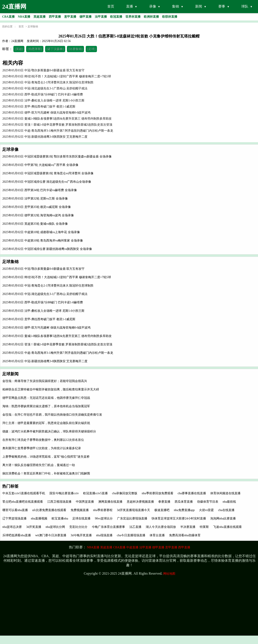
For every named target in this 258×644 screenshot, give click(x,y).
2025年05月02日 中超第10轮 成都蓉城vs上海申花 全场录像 (41, 232)
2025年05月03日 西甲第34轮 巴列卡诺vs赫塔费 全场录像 (40, 190)
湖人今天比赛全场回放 (161, 527)
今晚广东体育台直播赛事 (108, 527)
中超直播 (132, 547)
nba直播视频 (39, 518)
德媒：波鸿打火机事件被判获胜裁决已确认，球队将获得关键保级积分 (49, 431)
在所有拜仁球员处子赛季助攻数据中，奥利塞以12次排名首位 (43, 440)
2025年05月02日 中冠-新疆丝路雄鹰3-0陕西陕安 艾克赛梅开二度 (45, 361)
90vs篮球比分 (104, 518)
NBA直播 (93, 547)
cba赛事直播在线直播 (192, 493)
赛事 (222, 6)
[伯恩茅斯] (35, 49)
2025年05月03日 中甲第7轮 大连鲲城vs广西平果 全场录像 (40, 165)
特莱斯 (204, 527)
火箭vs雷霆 (206, 510)
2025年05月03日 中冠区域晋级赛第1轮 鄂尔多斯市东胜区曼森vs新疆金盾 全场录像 (57, 157)
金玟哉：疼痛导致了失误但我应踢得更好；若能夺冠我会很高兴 (45, 381)
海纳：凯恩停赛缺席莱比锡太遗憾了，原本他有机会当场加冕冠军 (46, 406)
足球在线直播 (81, 518)
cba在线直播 (226, 510)
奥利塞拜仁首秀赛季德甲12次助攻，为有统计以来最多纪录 (42, 448)
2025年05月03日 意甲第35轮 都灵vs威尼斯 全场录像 (37, 207)
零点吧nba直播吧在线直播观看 (23, 502)
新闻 (199, 6)
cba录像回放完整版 (125, 493)
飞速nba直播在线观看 (227, 527)
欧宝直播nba (60, 518)
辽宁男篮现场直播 (14, 518)
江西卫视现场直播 (59, 502)
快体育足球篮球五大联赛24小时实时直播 (179, 518)
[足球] (91, 49)
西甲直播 (184, 547)
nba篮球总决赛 (12, 527)
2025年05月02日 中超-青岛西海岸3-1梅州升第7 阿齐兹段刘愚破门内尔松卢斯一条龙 (58, 353)
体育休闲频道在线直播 (225, 493)
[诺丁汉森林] (55, 49)
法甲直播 (145, 547)
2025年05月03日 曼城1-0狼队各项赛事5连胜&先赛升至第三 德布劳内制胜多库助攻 (57, 336)
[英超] (19, 49)
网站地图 (169, 574)
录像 (153, 6)
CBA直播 (119, 547)
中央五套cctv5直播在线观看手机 (24, 493)
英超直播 (106, 547)
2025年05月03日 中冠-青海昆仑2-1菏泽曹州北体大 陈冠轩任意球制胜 (48, 286)
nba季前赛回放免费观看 (157, 493)
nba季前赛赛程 (103, 510)
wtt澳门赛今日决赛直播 (51, 535)
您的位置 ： (9, 27)
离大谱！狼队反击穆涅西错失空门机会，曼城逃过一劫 (39, 465)
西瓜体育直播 (184, 502)
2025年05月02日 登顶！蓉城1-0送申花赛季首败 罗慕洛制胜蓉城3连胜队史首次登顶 (57, 344)
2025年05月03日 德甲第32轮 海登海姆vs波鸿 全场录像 (38, 215)
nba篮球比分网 (55, 527)
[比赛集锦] (75, 49)
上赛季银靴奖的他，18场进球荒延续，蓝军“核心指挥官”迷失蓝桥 (46, 457)
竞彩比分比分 (78, 527)
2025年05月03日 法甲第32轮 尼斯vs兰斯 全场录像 (35, 199)
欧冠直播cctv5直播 (95, 493)
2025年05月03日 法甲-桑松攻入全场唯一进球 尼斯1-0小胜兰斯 (43, 311)
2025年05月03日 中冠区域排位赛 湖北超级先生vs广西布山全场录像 (47, 182)
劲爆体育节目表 (208, 502)
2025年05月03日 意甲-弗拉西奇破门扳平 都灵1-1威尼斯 (39, 319)
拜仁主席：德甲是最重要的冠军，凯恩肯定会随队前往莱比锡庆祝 (46, 423)
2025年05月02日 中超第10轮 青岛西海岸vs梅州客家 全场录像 (43, 241)
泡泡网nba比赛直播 (223, 518)
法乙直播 (135, 527)
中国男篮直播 (85, 502)
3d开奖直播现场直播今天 (133, 510)
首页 (111, 6)
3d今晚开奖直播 (81, 535)
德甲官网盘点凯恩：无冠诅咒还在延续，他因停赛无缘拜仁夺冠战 (46, 398)
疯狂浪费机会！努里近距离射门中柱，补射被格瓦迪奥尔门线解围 (46, 473)
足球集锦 (33, 27)
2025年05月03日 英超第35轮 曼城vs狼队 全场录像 (35, 224)
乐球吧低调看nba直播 (17, 535)
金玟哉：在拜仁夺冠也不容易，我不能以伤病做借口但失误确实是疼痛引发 (52, 415)
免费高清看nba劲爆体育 (185, 535)
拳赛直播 (164, 502)
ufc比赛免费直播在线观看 (49, 510)
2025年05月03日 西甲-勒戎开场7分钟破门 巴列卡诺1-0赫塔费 (43, 302)
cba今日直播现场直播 (131, 535)
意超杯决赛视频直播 (140, 502)
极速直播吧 (162, 510)
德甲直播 (158, 547)
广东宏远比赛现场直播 (132, 518)
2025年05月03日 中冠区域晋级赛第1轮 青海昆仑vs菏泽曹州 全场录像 (48, 173)
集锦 (176, 6)
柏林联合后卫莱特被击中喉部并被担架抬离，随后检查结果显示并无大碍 (51, 389)
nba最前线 (229, 502)
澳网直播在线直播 (110, 502)
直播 (130, 6)
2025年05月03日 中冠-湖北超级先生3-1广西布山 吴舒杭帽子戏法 (45, 294)
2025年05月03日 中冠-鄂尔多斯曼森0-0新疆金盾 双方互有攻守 (43, 269)
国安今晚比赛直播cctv (64, 493)
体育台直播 (157, 535)
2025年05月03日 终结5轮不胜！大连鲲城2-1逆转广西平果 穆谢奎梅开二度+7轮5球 (57, 277)
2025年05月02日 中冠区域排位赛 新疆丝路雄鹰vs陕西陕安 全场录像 (47, 249)
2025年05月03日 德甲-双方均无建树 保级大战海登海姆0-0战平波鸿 (46, 328)
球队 (245, 6)
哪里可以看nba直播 (15, 510)
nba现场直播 (104, 535)
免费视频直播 (80, 510)
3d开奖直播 (34, 527)
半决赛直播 (188, 527)
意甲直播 (171, 547)
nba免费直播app (184, 510)
